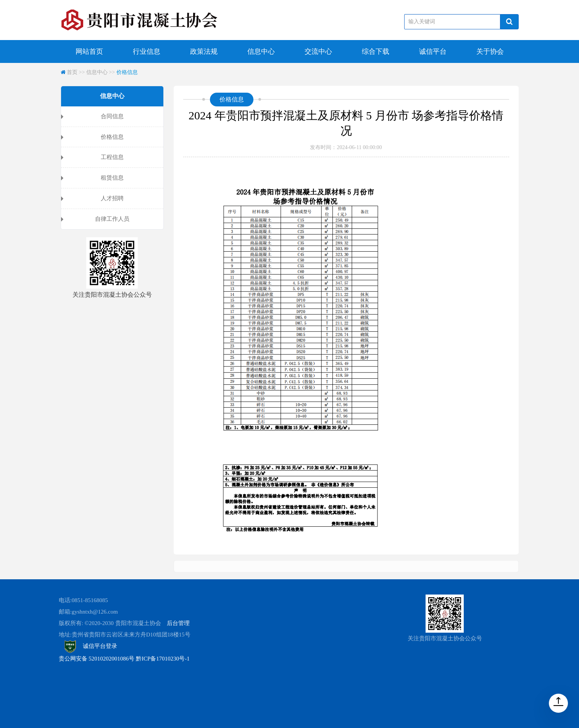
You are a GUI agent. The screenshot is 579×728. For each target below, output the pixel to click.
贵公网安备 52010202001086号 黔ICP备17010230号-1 (124, 659)
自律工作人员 (112, 219)
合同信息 (112, 116)
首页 (72, 72)
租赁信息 (112, 178)
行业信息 (147, 51)
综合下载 (376, 51)
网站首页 (89, 51)
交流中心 (318, 51)
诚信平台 (433, 51)
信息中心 (261, 51)
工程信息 (112, 157)
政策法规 (204, 51)
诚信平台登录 (91, 646)
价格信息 (127, 72)
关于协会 (490, 51)
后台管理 (178, 623)
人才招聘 (112, 198)
